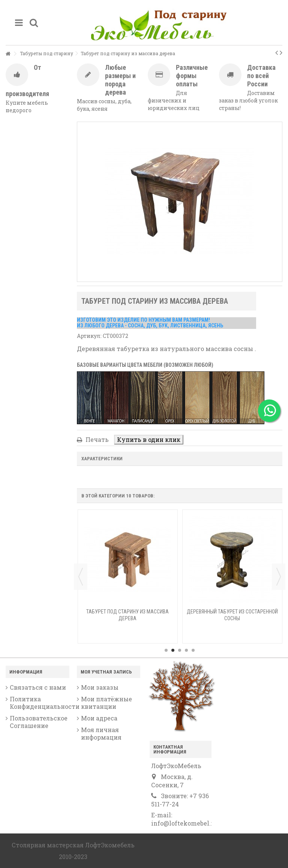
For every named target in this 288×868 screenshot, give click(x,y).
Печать (96, 439)
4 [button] (186, 650)
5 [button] (193, 650)
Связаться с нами (38, 687)
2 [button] (173, 650)
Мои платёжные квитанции (106, 703)
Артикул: (89, 336)
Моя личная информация (101, 734)
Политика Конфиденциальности (40, 703)
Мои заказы (100, 687)
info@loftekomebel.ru (184, 823)
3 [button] (180, 650)
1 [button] (166, 650)
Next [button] (279, 577)
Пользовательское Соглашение (39, 722)
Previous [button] (81, 577)
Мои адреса (99, 718)
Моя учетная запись (106, 672)
